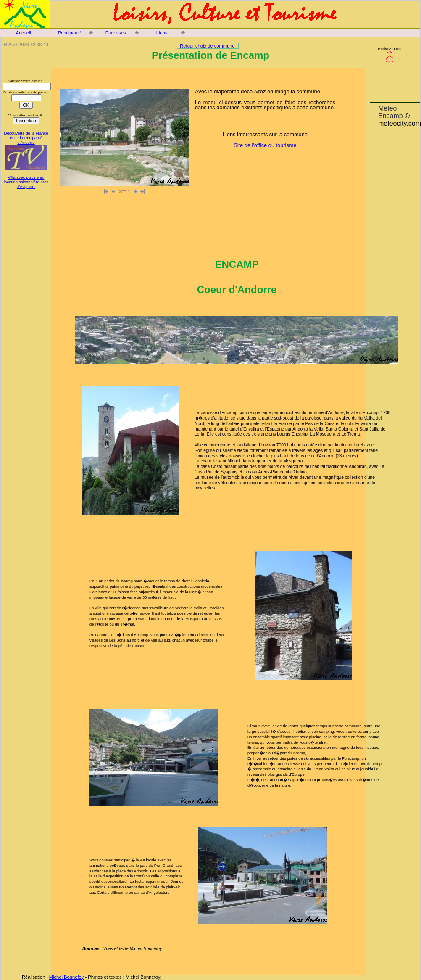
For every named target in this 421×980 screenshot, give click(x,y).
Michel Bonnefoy (67, 977)
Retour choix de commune (207, 46)
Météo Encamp (391, 112)
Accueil (24, 33)
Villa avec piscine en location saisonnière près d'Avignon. (26, 182)
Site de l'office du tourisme (265, 145)
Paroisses (116, 33)
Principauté (70, 33)
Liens (162, 33)
